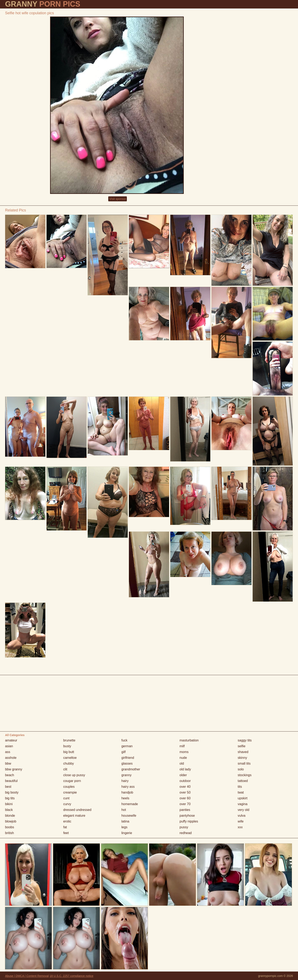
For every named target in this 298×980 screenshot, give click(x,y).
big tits (10, 798)
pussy (184, 827)
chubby (68, 763)
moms (184, 752)
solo (241, 769)
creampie (70, 792)
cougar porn (72, 781)
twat (241, 792)
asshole (11, 758)
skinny (242, 758)
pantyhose (187, 816)
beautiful (11, 781)
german (127, 746)
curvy (67, 804)
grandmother (131, 769)
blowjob (11, 821)
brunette (69, 740)
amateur (11, 740)
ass (8, 752)
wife (241, 821)
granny (126, 775)
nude (183, 758)
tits (240, 787)
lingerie (127, 833)
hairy (125, 781)
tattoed (243, 781)
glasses (127, 763)
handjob (127, 792)
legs (124, 827)
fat (65, 827)
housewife (129, 816)
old (182, 763)
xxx (240, 827)
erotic (67, 821)
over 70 (185, 804)
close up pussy (74, 775)
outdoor (185, 781)
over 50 (185, 792)
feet (66, 833)
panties (185, 810)
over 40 (185, 787)
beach (10, 775)
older (183, 775)
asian (9, 746)
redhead (186, 833)
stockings (245, 775)
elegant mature (74, 816)
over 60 (185, 798)
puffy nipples (189, 821)
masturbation (189, 740)
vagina (243, 804)
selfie (242, 746)
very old (244, 810)
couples (69, 787)
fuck (124, 740)
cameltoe (70, 758)
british (9, 833)
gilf (123, 752)
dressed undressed (77, 810)
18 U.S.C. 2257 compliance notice (71, 976)
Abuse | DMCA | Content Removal (27, 976)
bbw (8, 763)
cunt (66, 798)
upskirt (243, 798)
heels (125, 798)
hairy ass (128, 787)
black (9, 810)
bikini (9, 804)
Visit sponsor (118, 199)
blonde (10, 816)
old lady (185, 769)
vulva (242, 816)
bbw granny (14, 769)
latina (125, 821)
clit (65, 769)
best (8, 787)
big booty (12, 792)
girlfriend (128, 758)
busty (67, 746)
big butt (68, 752)
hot (124, 810)
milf (182, 746)
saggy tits (245, 740)
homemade (130, 804)
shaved (243, 752)
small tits (244, 763)
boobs (10, 827)
